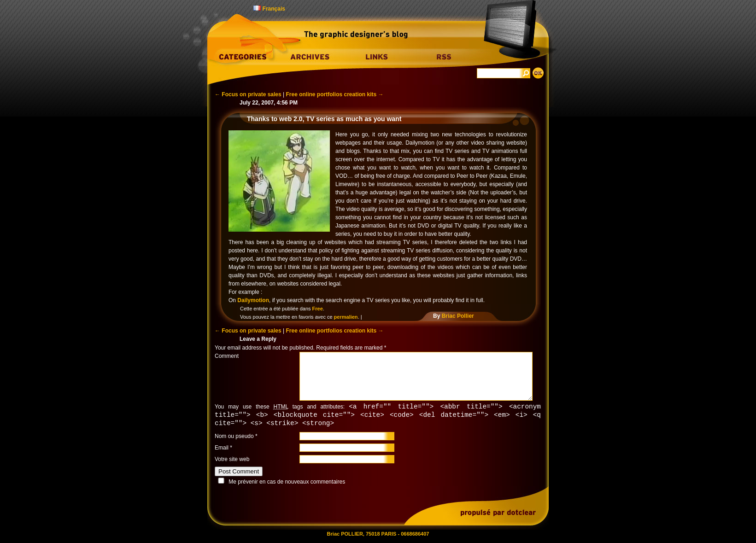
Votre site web (232, 461)
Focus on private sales (248, 94)
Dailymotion (253, 300)
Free (318, 309)
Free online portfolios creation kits (335, 94)
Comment (227, 356)
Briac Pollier (458, 316)
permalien (346, 317)
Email (222, 449)
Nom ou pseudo (234, 438)
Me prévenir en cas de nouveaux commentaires (287, 483)
